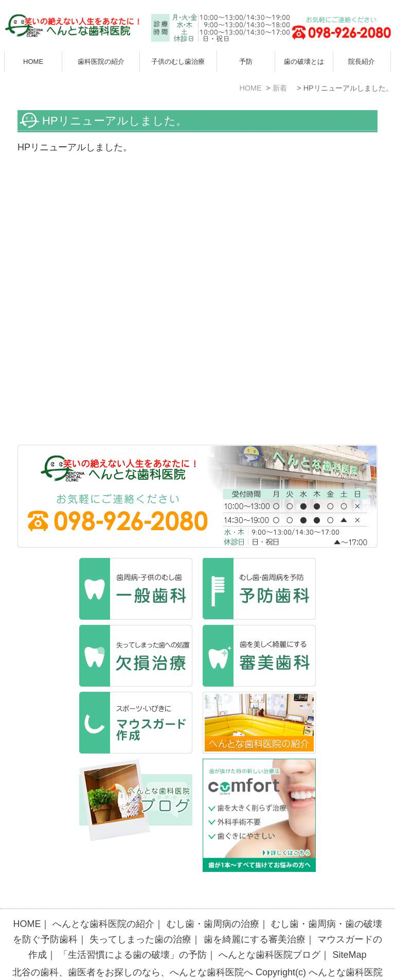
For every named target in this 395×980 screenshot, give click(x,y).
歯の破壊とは (304, 62)
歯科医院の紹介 (101, 62)
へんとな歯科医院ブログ (270, 934)
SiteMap (350, 934)
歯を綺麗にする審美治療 (255, 918)
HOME (33, 62)
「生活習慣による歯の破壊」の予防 (133, 934)
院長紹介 (362, 62)
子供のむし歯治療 (178, 62)
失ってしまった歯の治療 (140, 918)
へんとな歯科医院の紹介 (103, 903)
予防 (246, 62)
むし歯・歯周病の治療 (213, 903)
